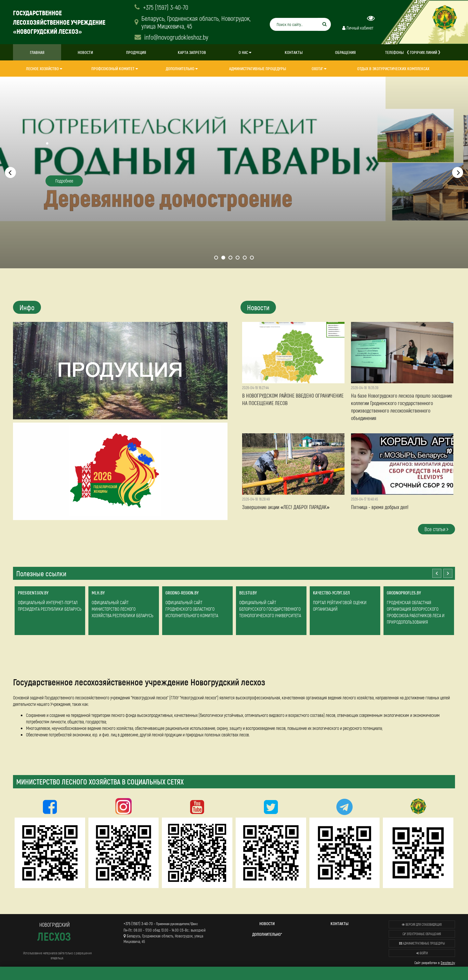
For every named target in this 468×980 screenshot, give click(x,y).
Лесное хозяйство (44, 69)
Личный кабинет (358, 28)
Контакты (294, 52)
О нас (245, 52)
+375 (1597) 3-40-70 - (161, 923)
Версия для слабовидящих (422, 924)
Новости (85, 52)
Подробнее (64, 181)
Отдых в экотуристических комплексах (393, 69)
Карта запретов (192, 52)
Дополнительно (182, 69)
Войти (422, 953)
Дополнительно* (267, 934)
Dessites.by (448, 963)
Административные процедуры (258, 69)
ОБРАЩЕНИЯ (345, 52)
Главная (37, 52)
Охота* (319, 69)
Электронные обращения (422, 934)
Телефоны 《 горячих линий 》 (414, 52)
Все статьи (436, 529)
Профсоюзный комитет (115, 69)
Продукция (136, 52)
